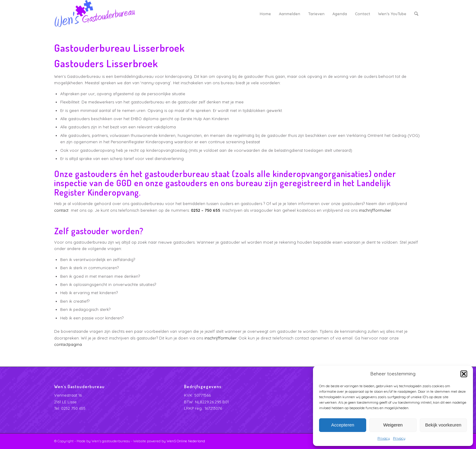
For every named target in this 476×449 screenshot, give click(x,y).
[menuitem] (265, 14)
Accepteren (343, 425)
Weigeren (393, 425)
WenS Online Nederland (186, 441)
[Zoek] (416, 14)
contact (61, 210)
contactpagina (68, 344)
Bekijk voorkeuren (443, 425)
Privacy (384, 438)
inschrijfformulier (375, 210)
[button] (464, 374)
